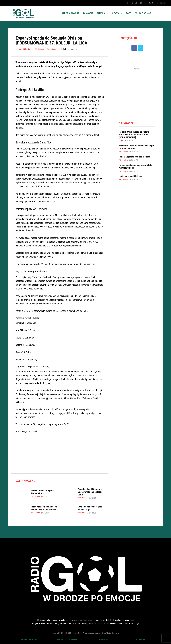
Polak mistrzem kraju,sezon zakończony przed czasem (44, 508)
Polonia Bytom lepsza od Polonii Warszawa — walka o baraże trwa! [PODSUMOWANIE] (134, 135)
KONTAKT (141, 639)
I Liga (121, 141)
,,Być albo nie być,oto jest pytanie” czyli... (90, 508)
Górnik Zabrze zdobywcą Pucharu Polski (42, 492)
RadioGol (62, 49)
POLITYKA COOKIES (67, 639)
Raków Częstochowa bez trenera (134, 157)
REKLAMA (104, 639)
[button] (159, 13)
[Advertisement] (60, 460)
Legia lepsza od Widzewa (131, 176)
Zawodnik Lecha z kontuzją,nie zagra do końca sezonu (136, 147)
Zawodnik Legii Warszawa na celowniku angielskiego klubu (90, 492)
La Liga (18, 49)
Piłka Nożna (28, 49)
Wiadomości (40, 49)
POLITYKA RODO (30, 639)
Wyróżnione (51, 49)
